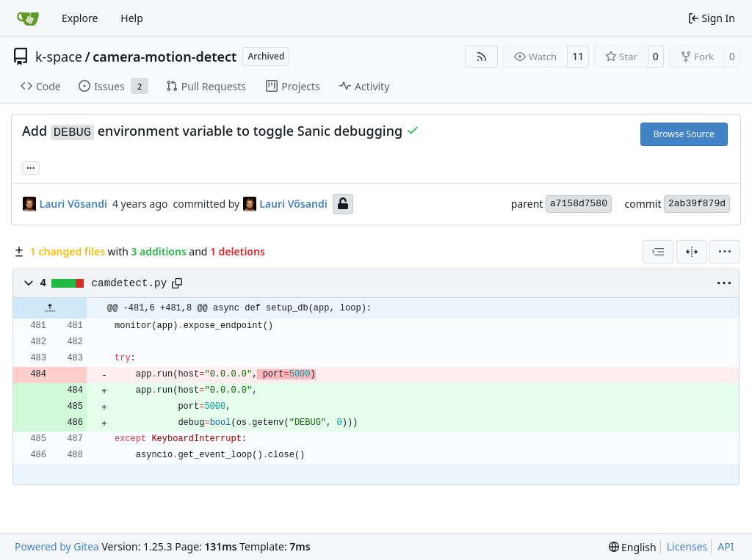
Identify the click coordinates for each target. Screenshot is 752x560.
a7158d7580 (579, 204)
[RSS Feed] (482, 57)
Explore (80, 18)
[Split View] (692, 252)
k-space (59, 57)
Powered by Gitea (57, 546)
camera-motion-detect (164, 57)
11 (578, 56)
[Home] (28, 18)
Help (132, 18)
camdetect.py (130, 283)
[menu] (725, 252)
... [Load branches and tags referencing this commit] (31, 167)
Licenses (687, 546)
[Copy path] (177, 283)
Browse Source (684, 134)
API (726, 546)
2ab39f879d (697, 204)
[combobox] (658, 252)
